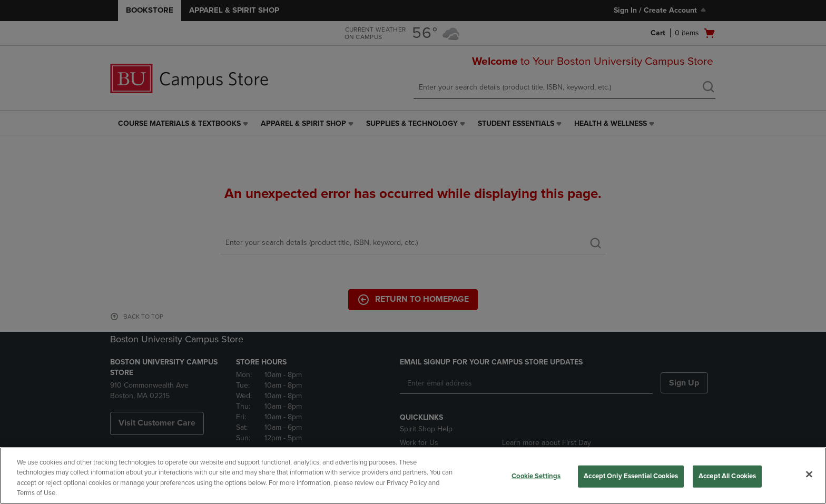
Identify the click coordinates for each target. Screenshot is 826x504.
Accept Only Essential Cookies (631, 476)
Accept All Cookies (727, 476)
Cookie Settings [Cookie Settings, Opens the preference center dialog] (536, 476)
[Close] (809, 474)
